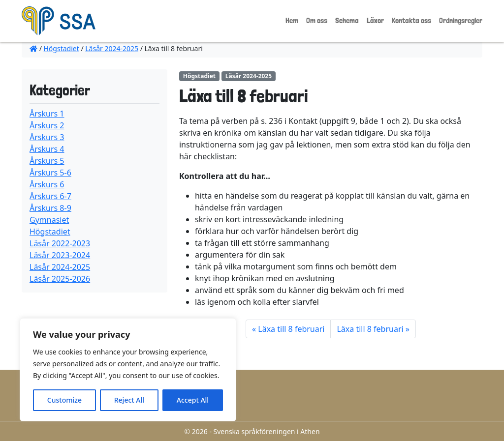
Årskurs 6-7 (50, 196)
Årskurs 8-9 (50, 208)
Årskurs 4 (47, 149)
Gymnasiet (49, 220)
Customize (64, 400)
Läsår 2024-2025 (112, 48)
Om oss (317, 20)
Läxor (375, 20)
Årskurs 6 (47, 184)
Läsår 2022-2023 (60, 243)
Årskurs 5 (47, 161)
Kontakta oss (411, 20)
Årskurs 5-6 (50, 173)
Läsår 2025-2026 (60, 279)
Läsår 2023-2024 (60, 255)
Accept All (193, 400)
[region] (128, 370)
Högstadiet (62, 48)
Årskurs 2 (47, 125)
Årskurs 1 (47, 114)
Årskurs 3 (47, 137)
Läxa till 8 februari (291, 329)
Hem (292, 20)
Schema (347, 20)
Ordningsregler (461, 20)
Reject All (129, 400)
